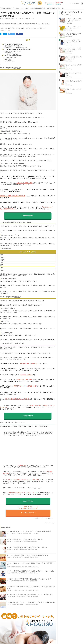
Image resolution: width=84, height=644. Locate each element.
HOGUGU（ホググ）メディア (7, 8)
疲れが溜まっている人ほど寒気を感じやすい (16, 48)
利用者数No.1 (59, 2)
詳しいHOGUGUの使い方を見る (28, 513)
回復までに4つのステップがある (13, 51)
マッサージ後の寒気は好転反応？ (13, 44)
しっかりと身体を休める (11, 58)
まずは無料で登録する (28, 216)
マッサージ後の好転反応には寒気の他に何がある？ (18, 49)
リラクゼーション (20, 8)
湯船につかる (8, 59)
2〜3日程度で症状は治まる (12, 54)
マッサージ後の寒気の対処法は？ (13, 56)
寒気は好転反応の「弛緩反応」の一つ (14, 46)
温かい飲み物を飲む (10, 61)
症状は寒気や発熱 (9, 53)
